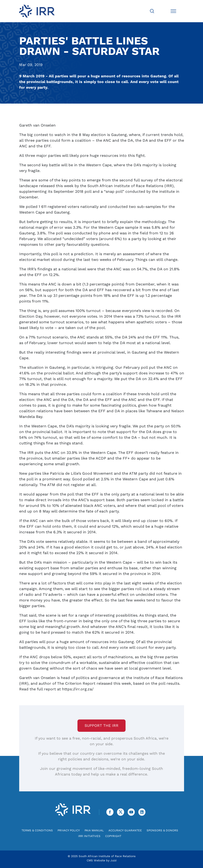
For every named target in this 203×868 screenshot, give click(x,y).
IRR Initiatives (89, 836)
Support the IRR (101, 726)
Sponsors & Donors (162, 830)
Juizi (113, 860)
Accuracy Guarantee (125, 830)
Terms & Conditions (37, 830)
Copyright (113, 836)
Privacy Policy (69, 830)
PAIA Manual (94, 830)
